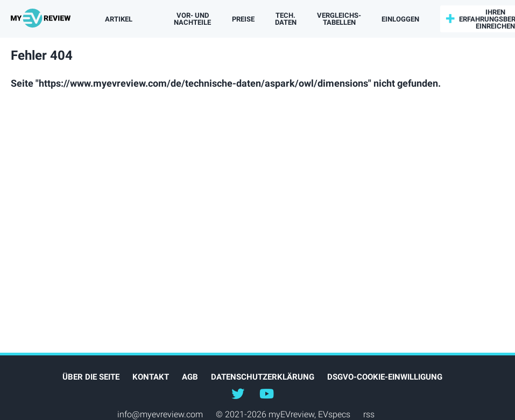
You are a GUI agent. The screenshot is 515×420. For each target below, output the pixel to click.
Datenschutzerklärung (263, 377)
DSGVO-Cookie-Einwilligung (385, 377)
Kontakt (151, 377)
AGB (190, 377)
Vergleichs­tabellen (339, 19)
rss (369, 414)
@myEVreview (238, 393)
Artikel (119, 19)
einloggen (400, 19)
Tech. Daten (286, 19)
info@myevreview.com (160, 414)
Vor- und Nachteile (192, 19)
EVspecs (334, 414)
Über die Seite (91, 377)
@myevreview (267, 393)
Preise (243, 19)
